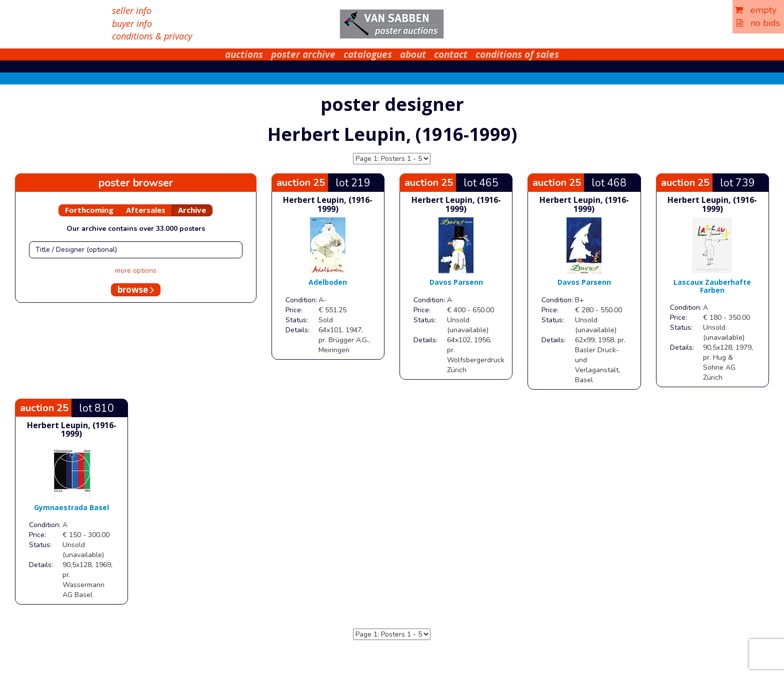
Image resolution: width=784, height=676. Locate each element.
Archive (192, 210)
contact (451, 54)
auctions (244, 54)
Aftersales (146, 210)
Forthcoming (89, 210)
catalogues (368, 54)
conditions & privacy (152, 36)
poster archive (303, 54)
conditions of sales (517, 54)
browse (136, 290)
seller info (132, 10)
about (413, 54)
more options (136, 271)
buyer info (132, 23)
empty (755, 10)
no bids (758, 23)
